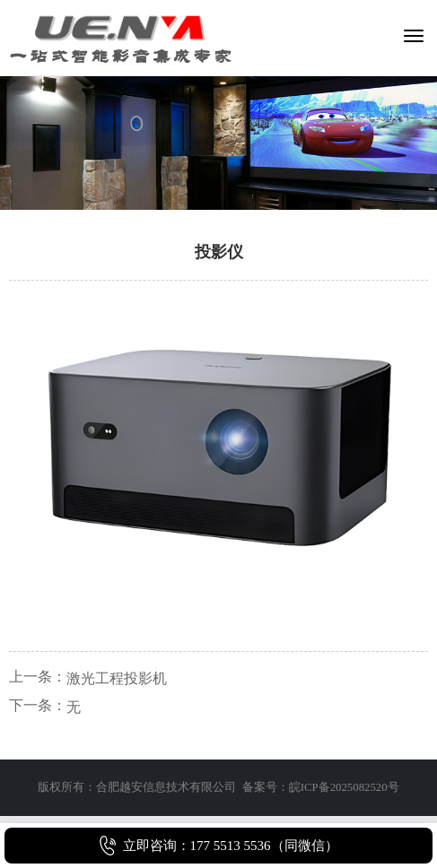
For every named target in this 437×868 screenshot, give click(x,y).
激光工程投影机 (117, 678)
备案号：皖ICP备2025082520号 (321, 787)
